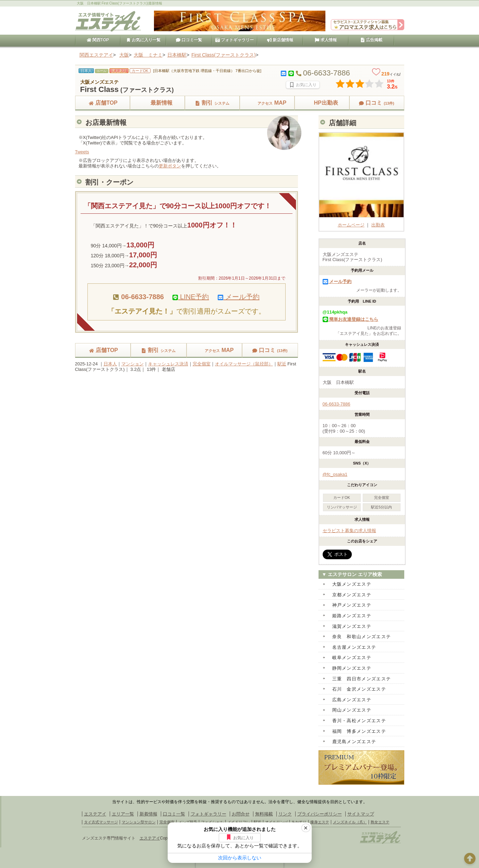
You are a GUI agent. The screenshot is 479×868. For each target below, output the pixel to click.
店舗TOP (102, 103)
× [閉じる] (306, 828)
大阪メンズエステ (352, 584)
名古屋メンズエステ (354, 647)
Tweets (82, 152)
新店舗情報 (280, 40)
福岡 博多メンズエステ (359, 731)
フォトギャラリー (235, 40)
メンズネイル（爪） (350, 822)
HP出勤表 (322, 103)
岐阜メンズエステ (352, 658)
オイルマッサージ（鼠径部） (244, 364)
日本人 (110, 364)
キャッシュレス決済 (168, 364)
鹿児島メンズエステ (354, 742)
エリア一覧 (123, 814)
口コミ (377, 103)
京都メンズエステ (352, 595)
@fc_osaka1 (335, 474)
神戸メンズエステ (352, 605)
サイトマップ (361, 814)
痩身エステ (320, 822)
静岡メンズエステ (352, 668)
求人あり (119, 71)
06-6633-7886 (337, 404)
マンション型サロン (139, 822)
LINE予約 (191, 297)
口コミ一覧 (189, 40)
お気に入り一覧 (143, 40)
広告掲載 (371, 40)
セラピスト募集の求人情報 (349, 531)
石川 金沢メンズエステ (359, 689)
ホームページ (361, 222)
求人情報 (326, 40)
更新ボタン (170, 166)
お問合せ (241, 814)
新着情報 (148, 814)
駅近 (282, 364)
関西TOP (98, 40)
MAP (267, 103)
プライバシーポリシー (320, 814)
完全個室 (202, 364)
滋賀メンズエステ (352, 626)
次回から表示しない (240, 858)
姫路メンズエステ (352, 616)
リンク (285, 814)
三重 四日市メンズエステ (362, 679)
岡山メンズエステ (352, 710)
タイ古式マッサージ (101, 822)
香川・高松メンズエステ (359, 721)
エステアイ (95, 814)
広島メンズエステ (352, 700)
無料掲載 (264, 814)
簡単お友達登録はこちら (351, 319)
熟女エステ (380, 822)
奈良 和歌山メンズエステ (362, 637)
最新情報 (157, 103)
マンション (133, 364)
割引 (212, 103)
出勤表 (378, 225)
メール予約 (239, 297)
